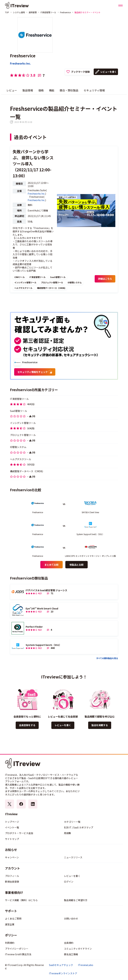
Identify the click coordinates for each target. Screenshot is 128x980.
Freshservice (65, 12)
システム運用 (19, 12)
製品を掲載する (100, 725)
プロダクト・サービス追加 (19, 833)
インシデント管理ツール (25, 282)
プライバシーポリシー (17, 949)
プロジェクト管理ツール (52, 282)
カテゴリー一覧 (72, 822)
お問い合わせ (71, 918)
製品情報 (28, 90)
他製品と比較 (76, 565)
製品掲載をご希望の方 (76, 900)
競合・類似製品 (69, 90)
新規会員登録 (12, 882)
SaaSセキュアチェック (61, 965)
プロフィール (12, 876)
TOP (7, 12)
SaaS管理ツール (58, 277)
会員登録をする (27, 725)
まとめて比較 (51, 565)
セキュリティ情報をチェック (35, 372)
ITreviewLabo (86, 965)
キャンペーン (12, 857)
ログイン (69, 882)
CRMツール (19, 277)
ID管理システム (75, 282)
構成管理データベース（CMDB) (51, 288)
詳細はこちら (105, 279)
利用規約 (10, 943)
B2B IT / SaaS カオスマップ (79, 827)
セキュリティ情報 (94, 90)
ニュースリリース (73, 857)
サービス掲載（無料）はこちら (21, 900)
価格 (41, 90)
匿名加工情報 (71, 954)
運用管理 (33, 12)
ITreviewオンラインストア (63, 973)
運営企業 (10, 924)
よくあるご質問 (13, 918)
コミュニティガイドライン (78, 949)
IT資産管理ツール (48, 12)
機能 (52, 90)
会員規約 (69, 943)
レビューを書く (108, 72)
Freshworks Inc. (20, 63)
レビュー (12, 90)
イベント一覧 (12, 827)
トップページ (12, 822)
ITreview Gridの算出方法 (18, 954)
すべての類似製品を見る (107, 658)
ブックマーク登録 (80, 72)
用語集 (67, 833)
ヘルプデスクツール (23, 288)
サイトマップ (12, 839)
